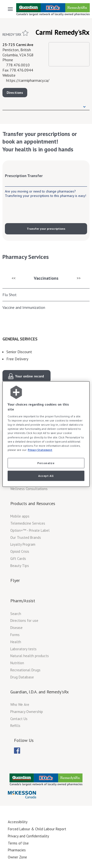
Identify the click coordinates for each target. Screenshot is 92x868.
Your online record (30, 376)
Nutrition (17, 663)
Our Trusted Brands (26, 537)
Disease (16, 628)
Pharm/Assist (23, 601)
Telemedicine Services (28, 523)
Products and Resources (33, 503)
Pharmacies (17, 850)
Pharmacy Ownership (27, 712)
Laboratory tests (23, 649)
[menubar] (17, 751)
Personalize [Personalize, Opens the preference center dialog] (46, 463)
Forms (15, 635)
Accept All (46, 476)
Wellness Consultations (29, 489)
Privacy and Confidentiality (28, 836)
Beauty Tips (20, 566)
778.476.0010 (18, 65)
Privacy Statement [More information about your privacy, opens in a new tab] (40, 450)
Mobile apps (20, 516)
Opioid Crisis (20, 551)
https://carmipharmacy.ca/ (28, 80)
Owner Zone (17, 857)
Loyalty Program (23, 544)
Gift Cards (18, 559)
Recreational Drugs (25, 670)
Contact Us (19, 719)
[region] (46, 434)
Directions (15, 93)
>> (79, 278)
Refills (15, 726)
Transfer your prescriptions (46, 229)
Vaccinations (46, 278)
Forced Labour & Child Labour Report (37, 829)
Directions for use (24, 621)
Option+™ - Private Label (30, 530)
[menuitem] (17, 751)
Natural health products (30, 656)
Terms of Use (18, 843)
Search (16, 614)
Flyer (15, 580)
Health (16, 642)
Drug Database (22, 677)
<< (13, 278)
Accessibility (18, 822)
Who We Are (20, 705)
